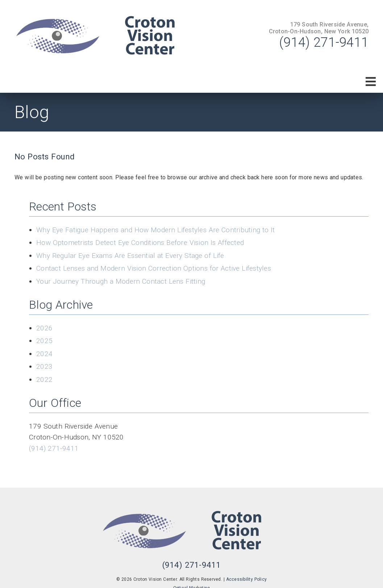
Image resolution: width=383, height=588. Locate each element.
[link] (105, 36)
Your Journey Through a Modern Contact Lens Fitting (121, 281)
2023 (44, 366)
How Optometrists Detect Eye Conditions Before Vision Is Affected (140, 243)
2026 (44, 328)
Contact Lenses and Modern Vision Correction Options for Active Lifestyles (154, 268)
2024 (44, 354)
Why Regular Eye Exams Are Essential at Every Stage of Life (130, 256)
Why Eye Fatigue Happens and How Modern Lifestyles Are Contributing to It (156, 230)
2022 (44, 380)
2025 (44, 341)
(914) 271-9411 (324, 42)
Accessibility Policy (247, 579)
